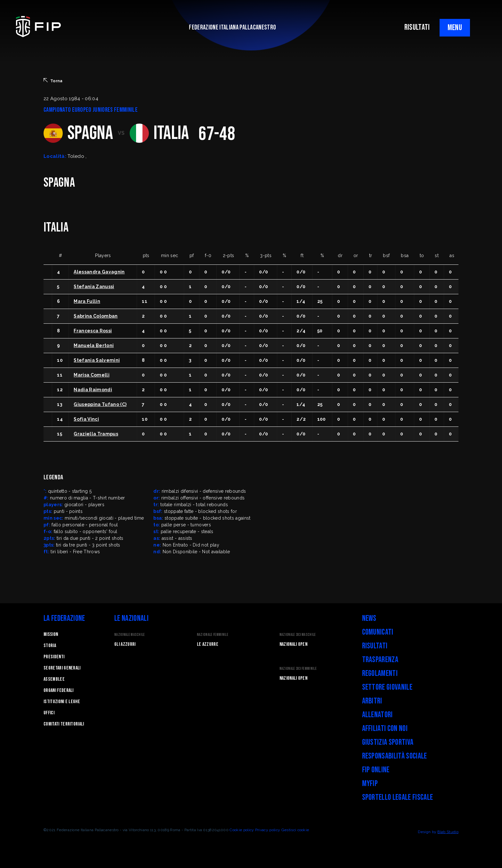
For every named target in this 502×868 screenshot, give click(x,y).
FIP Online (376, 770)
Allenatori (377, 715)
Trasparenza (380, 660)
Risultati (375, 646)
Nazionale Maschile (130, 635)
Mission (51, 634)
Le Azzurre (208, 644)
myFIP (370, 784)
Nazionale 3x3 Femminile (298, 669)
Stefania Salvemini (97, 360)
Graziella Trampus (96, 434)
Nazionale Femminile (213, 635)
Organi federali (59, 690)
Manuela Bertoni (94, 345)
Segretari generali (62, 668)
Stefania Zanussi (94, 287)
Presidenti (54, 657)
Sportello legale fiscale (398, 797)
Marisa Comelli (91, 375)
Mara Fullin (87, 301)
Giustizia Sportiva (388, 742)
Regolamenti (380, 673)
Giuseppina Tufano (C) (100, 404)
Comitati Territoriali (64, 724)
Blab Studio (448, 832)
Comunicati (378, 632)
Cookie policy (242, 830)
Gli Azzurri (125, 644)
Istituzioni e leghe (62, 702)
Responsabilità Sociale (395, 756)
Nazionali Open (293, 644)
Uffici (49, 713)
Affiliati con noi (385, 729)
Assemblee (54, 679)
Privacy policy (268, 830)
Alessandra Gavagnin (99, 272)
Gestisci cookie (295, 830)
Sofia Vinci (86, 419)
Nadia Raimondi (93, 390)
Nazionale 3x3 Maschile (298, 635)
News (369, 618)
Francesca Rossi (93, 331)
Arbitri (372, 701)
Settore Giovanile (387, 687)
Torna (53, 81)
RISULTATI (417, 27)
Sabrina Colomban (96, 316)
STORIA (50, 646)
